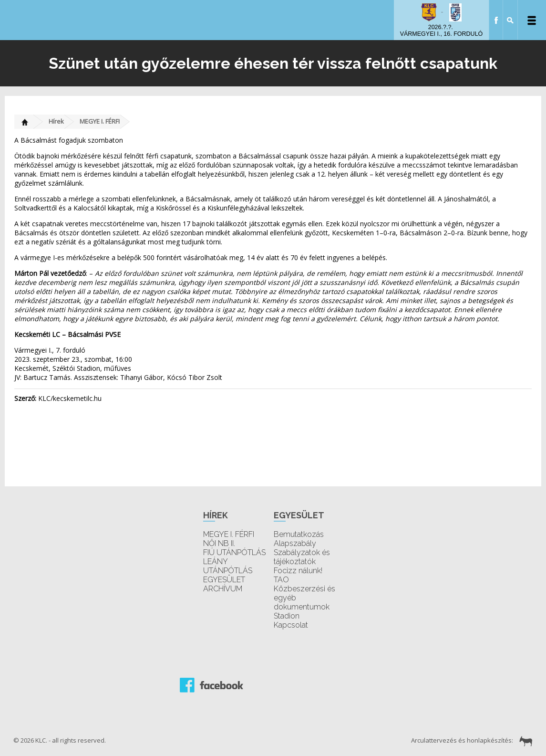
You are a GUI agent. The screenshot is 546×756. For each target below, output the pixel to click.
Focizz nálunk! (298, 571)
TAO (281, 580)
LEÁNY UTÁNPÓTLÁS (228, 566)
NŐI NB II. (219, 543)
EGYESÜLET (224, 580)
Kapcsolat (291, 625)
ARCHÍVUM (223, 589)
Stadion (287, 616)
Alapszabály (295, 543)
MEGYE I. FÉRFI (100, 121)
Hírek (56, 121)
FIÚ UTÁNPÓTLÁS (234, 552)
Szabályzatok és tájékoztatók (302, 557)
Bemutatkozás (299, 534)
